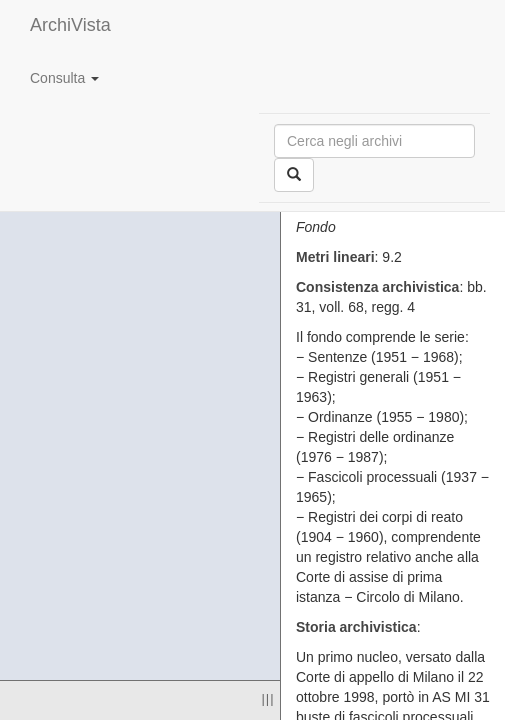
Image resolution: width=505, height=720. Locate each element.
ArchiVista (70, 25)
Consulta (64, 78)
